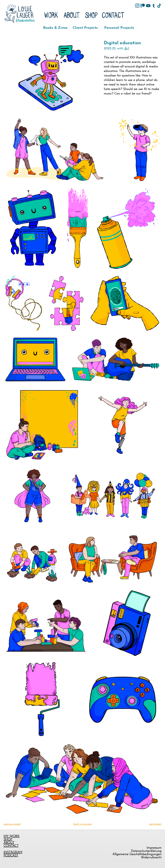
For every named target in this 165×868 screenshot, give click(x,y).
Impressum (154, 848)
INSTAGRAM (13, 852)
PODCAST (11, 856)
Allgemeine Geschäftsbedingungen (137, 854)
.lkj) (127, 49)
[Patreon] (143, 6)
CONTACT (11, 846)
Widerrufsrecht (151, 858)
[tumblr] (154, 6)
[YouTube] (148, 6)
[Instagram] (137, 6)
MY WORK (12, 836)
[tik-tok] (159, 6)
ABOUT (9, 843)
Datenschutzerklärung (146, 851)
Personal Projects (119, 28)
